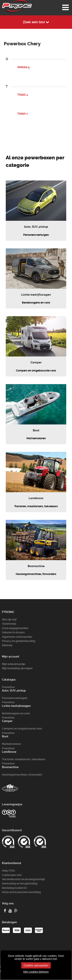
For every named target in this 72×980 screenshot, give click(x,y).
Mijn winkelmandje (14, 664)
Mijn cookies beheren (36, 972)
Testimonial (9, 624)
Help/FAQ (8, 871)
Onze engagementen (15, 628)
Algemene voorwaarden (17, 637)
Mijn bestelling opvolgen (17, 668)
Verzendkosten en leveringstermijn (23, 879)
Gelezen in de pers (13, 632)
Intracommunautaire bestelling (21, 892)
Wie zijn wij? (9, 619)
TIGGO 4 (23, 95)
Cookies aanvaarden (36, 965)
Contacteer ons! (12, 875)
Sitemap (7, 645)
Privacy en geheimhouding (19, 641)
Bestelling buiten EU (15, 888)
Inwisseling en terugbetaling (20, 883)
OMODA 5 (23, 67)
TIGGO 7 (23, 114)
